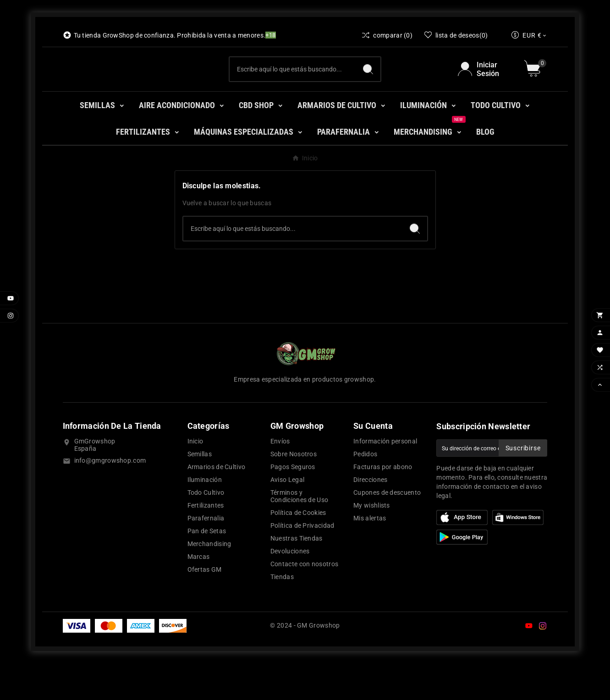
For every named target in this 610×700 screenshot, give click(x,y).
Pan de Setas (207, 568)
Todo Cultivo (206, 529)
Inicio (195, 478)
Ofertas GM (205, 606)
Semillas (200, 491)
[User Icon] (486, 87)
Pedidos (365, 491)
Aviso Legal (287, 516)
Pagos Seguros (293, 503)
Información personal (385, 478)
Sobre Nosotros (294, 491)
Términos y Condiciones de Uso (299, 533)
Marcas (199, 593)
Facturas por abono (383, 503)
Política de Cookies (298, 549)
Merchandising (209, 580)
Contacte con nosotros (304, 601)
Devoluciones (290, 588)
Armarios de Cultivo (217, 503)
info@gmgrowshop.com (110, 497)
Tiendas (282, 613)
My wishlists (372, 542)
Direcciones (370, 516)
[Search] (368, 87)
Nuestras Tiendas (297, 575)
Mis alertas (370, 555)
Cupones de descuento (387, 529)
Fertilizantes (206, 542)
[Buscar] (293, 87)
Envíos (280, 478)
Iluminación (205, 516)
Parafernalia (206, 555)
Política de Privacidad (302, 562)
